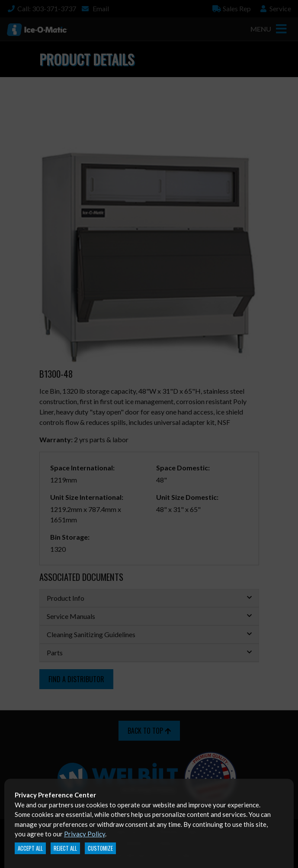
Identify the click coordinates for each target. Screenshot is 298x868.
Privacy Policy (85, 834)
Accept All (30, 848)
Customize (100, 848)
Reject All (65, 848)
